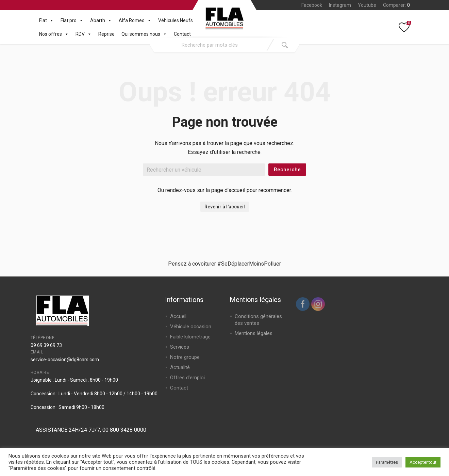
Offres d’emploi (187, 378)
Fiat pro (72, 20)
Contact (182, 34)
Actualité (180, 367)
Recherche (287, 170)
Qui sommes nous (144, 34)
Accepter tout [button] (423, 462)
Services (180, 347)
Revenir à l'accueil (225, 207)
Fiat (46, 20)
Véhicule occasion (191, 327)
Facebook (312, 5)
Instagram (340, 5)
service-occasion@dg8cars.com (65, 360)
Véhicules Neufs (176, 20)
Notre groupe (185, 357)
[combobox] (210, 45)
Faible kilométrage (190, 337)
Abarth (101, 20)
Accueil (178, 316)
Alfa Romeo (135, 20)
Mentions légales (254, 333)
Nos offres (54, 34)
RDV (84, 34)
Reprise (106, 34)
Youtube (367, 5)
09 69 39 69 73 (46, 345)
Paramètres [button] (387, 462)
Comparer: (396, 5)
